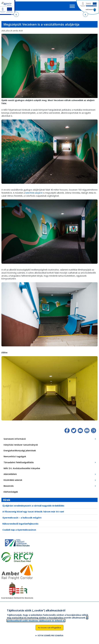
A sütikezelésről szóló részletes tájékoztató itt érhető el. (47, 619)
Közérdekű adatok (13, 480)
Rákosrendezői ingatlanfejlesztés (20, 524)
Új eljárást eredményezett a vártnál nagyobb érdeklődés (33, 506)
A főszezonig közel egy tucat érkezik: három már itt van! (33, 512)
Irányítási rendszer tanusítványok (21, 445)
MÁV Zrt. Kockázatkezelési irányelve (22, 468)
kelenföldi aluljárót (34, 193)
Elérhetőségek (11, 492)
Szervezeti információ (15, 439)
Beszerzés (9, 486)
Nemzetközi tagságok (15, 456)
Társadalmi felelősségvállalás (19, 462)
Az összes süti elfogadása (49, 628)
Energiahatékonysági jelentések (20, 451)
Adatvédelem (10, 474)
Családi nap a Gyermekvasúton (19, 530)
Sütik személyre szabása (50, 635)
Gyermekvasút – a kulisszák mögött (22, 518)
